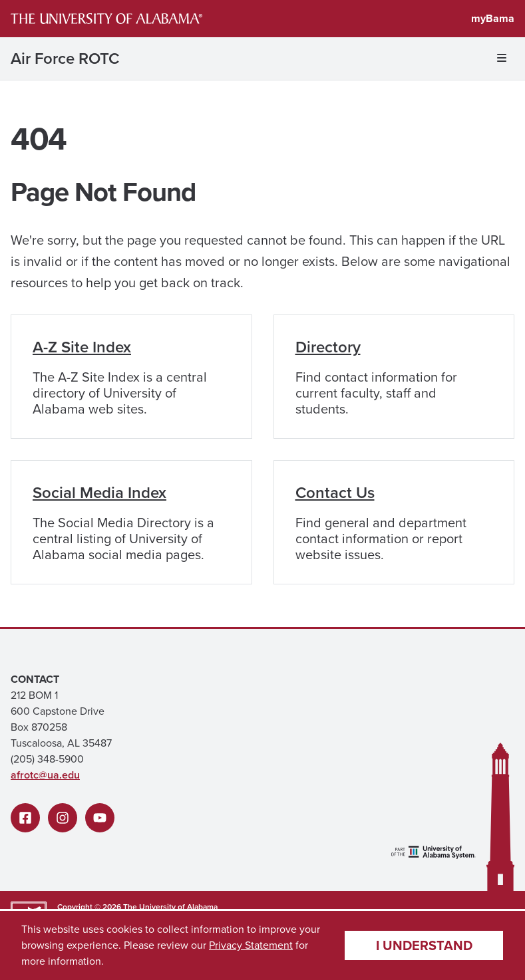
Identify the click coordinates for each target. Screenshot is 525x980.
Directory (328, 347)
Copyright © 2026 (89, 907)
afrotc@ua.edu (45, 775)
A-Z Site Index (82, 347)
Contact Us (335, 493)
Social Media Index (99, 493)
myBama (493, 18)
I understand (424, 945)
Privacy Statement (251, 945)
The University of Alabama (170, 907)
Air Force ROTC (65, 59)
